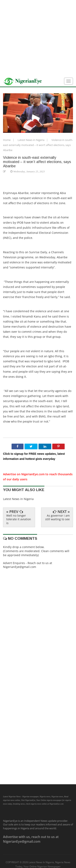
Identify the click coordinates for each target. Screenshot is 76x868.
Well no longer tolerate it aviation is (19, 519)
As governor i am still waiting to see (57, 517)
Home (7, 140)
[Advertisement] (38, 38)
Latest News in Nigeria (31, 140)
